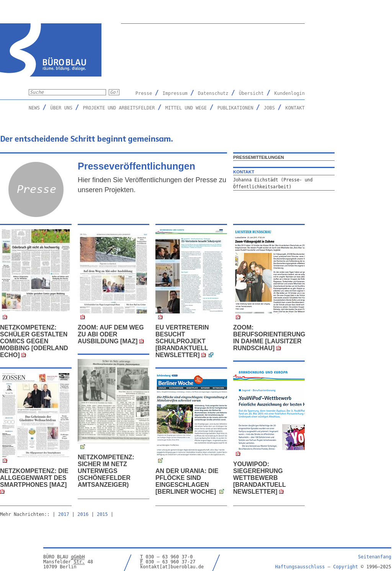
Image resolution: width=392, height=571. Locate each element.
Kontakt (295, 108)
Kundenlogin (290, 93)
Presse (144, 93)
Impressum (175, 93)
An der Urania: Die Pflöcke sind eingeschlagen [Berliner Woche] (187, 481)
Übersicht (251, 93)
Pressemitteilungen (259, 157)
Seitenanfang (375, 557)
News (34, 108)
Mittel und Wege (186, 108)
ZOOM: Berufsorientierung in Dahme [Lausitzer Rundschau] (269, 338)
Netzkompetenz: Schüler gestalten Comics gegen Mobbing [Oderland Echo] (34, 341)
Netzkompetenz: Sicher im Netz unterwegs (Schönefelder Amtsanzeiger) (106, 471)
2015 (102, 514)
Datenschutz (213, 93)
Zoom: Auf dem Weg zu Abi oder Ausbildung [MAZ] (111, 334)
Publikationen (235, 108)
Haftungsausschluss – (317, 567)
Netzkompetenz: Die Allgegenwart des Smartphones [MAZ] (34, 478)
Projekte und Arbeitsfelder (119, 108)
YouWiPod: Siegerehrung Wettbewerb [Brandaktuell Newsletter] (259, 478)
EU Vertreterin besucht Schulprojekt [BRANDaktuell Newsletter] (182, 341)
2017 (64, 514)
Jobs (269, 108)
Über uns (61, 108)
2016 (83, 514)
